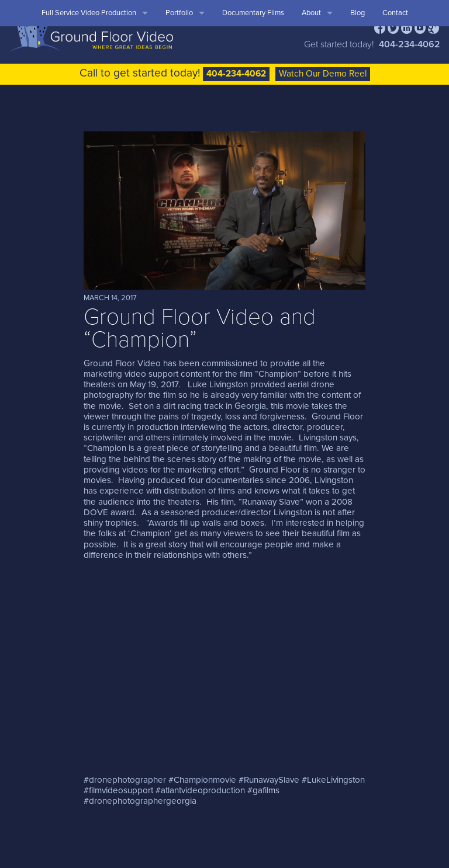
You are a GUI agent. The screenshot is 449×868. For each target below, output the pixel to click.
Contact (395, 13)
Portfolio (179, 13)
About (311, 13)
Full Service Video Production (89, 13)
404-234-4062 (410, 44)
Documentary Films (253, 13)
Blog (358, 13)
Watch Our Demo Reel (323, 74)
